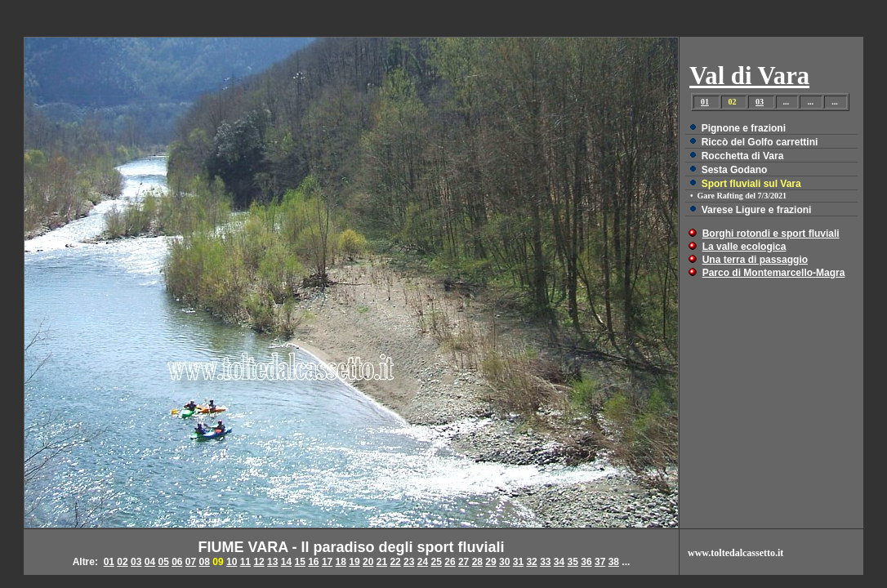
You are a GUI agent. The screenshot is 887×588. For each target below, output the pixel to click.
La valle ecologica (744, 247)
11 (245, 562)
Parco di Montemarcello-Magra (774, 273)
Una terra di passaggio (755, 260)
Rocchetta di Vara (743, 156)
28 (477, 562)
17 (327, 562)
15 (299, 562)
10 (232, 562)
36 (586, 562)
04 (150, 562)
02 (122, 562)
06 (177, 562)
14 (286, 562)
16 (313, 562)
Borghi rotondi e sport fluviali (771, 234)
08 (205, 562)
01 (705, 102)
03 (760, 102)
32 (531, 562)
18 (341, 562)
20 (368, 562)
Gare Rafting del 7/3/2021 (742, 196)
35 (573, 562)
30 (504, 562)
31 (518, 562)
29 (490, 562)
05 (163, 562)
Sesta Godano (735, 170)
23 (409, 562)
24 (423, 562)
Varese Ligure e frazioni (757, 210)
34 (559, 562)
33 (545, 562)
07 (191, 562)
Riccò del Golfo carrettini (760, 142)
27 (464, 562)
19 (354, 562)
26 (450, 562)
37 (600, 562)
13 (272, 562)
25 (437, 562)
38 (614, 562)
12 (259, 562)
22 (395, 562)
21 (382, 562)
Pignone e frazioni (744, 128)
